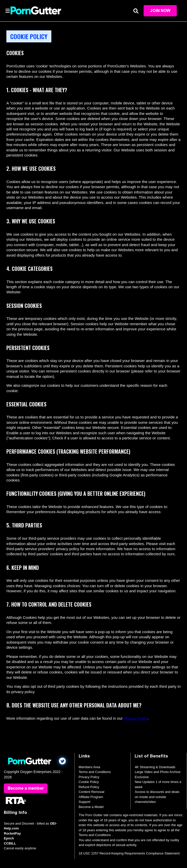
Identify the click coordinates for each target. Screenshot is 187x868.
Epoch (9, 838)
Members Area (90, 767)
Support (85, 802)
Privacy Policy (136, 718)
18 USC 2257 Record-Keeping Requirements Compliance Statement (129, 853)
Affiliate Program (91, 797)
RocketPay (12, 833)
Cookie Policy (89, 782)
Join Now (160, 11)
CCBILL (10, 843)
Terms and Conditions (95, 772)
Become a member (26, 788)
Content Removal (91, 792)
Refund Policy (89, 787)
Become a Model (91, 807)
